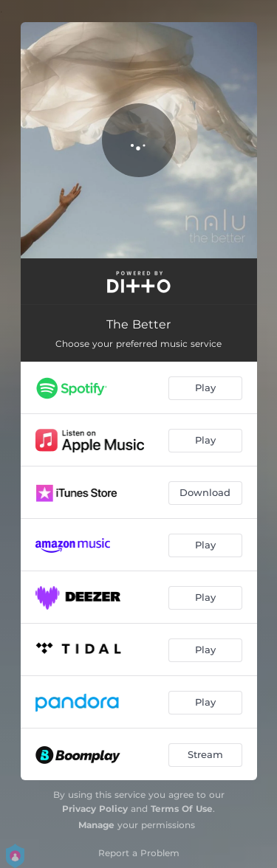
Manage (96, 825)
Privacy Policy (95, 809)
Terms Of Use (182, 809)
